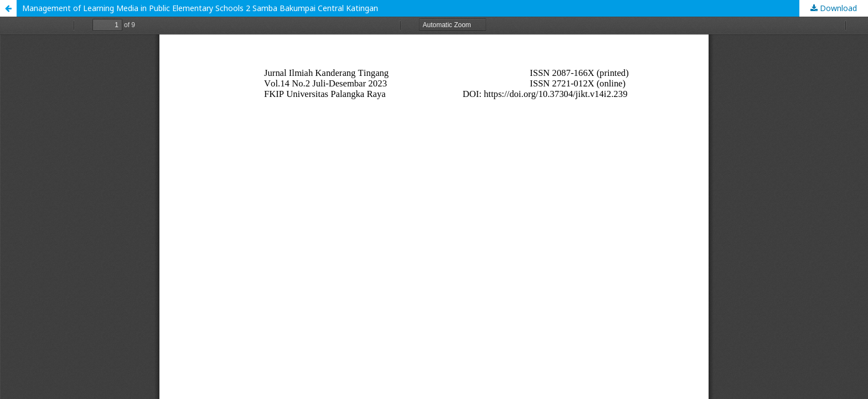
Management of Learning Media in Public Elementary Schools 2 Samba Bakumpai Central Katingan (200, 8)
